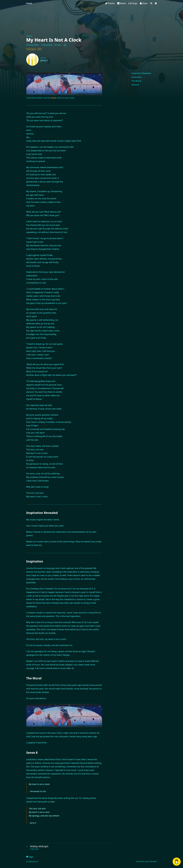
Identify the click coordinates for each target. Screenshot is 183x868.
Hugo (147, 862)
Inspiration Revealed (141, 73)
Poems (29, 36)
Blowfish (154, 862)
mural (53, 98)
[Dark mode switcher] (156, 3)
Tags (30, 857)
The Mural (136, 81)
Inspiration (137, 77)
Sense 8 (135, 85)
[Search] (151, 3)
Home (29, 3)
